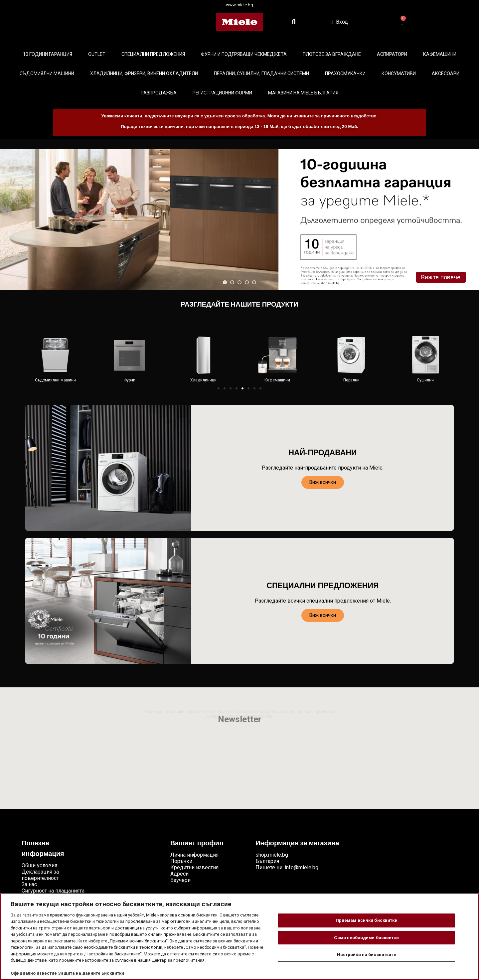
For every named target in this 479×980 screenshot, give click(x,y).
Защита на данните (79, 973)
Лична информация (194, 855)
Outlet (97, 54)
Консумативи (399, 73)
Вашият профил (197, 844)
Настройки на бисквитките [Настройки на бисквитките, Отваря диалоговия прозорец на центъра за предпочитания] (367, 955)
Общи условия (39, 865)
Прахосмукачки (345, 73)
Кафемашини (440, 54)
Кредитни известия (194, 867)
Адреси (179, 874)
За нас (29, 884)
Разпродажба (159, 93)
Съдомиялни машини (47, 73)
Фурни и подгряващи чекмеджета (244, 54)
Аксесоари (446, 73)
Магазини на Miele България (303, 93)
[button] (219, 388)
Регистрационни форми (222, 93)
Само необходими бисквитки (366, 938)
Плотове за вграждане (332, 54)
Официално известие (34, 973)
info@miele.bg (302, 867)
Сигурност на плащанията (53, 891)
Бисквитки (113, 973)
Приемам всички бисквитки (367, 920)
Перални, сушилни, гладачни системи (261, 73)
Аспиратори (392, 54)
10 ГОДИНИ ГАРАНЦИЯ (48, 54)
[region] (239, 937)
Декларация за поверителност (40, 875)
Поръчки (181, 861)
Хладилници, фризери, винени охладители (144, 73)
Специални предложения (153, 54)
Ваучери (180, 880)
